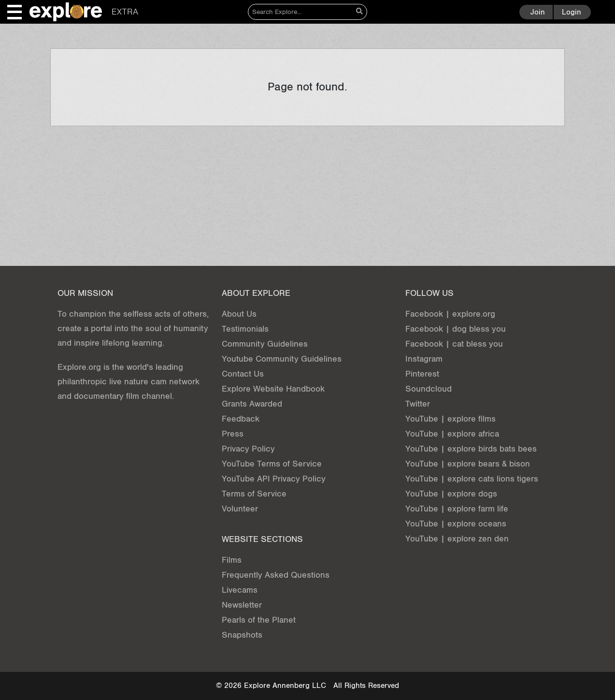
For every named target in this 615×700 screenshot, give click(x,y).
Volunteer (240, 509)
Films (232, 560)
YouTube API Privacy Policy (274, 479)
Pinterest (422, 374)
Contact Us (243, 374)
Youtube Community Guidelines (282, 359)
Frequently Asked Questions (276, 575)
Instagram (424, 359)
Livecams (240, 590)
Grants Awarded (252, 404)
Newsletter (242, 605)
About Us (239, 314)
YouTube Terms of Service (272, 464)
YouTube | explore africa (452, 434)
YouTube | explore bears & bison (468, 464)
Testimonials (245, 329)
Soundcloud (429, 389)
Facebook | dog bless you (456, 329)
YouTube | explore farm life (457, 509)
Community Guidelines (265, 344)
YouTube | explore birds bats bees (471, 449)
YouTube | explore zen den (457, 539)
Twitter (418, 404)
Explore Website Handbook (273, 389)
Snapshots (242, 635)
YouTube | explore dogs (451, 494)
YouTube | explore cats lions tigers (472, 479)
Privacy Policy (248, 449)
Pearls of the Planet (259, 620)
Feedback (241, 419)
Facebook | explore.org (450, 314)
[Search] (300, 12)
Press (233, 434)
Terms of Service (254, 494)
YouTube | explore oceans (456, 524)
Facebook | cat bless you (454, 344)
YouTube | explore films (451, 419)
